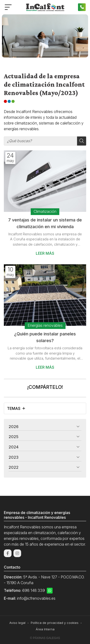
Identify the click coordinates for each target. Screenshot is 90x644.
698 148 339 (34, 590)
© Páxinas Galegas (45, 638)
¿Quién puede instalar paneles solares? (45, 337)
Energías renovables (45, 325)
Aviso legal (17, 623)
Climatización (45, 212)
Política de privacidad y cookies (55, 623)
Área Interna (45, 629)
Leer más (45, 253)
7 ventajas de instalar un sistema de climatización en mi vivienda (45, 223)
